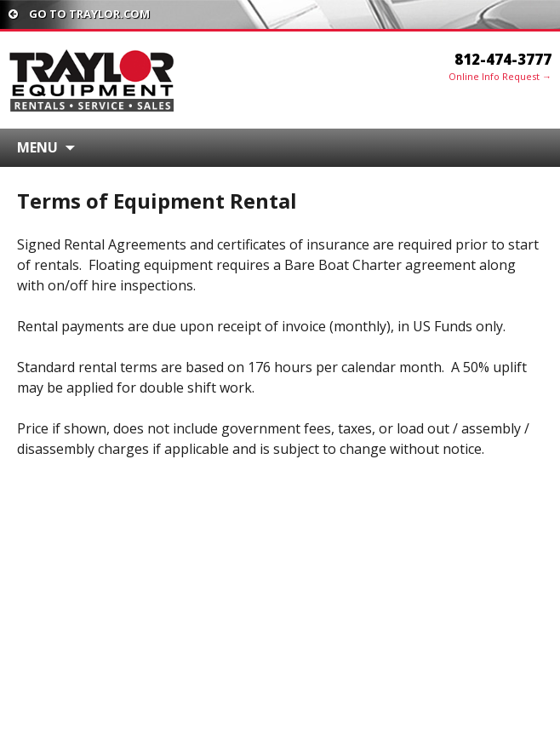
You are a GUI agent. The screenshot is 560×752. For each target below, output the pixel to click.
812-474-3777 (503, 59)
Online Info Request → (500, 76)
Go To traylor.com (79, 14)
